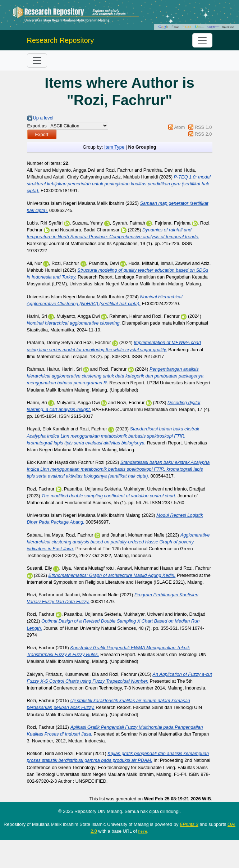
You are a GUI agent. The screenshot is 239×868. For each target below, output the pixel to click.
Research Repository (61, 40)
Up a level (43, 118)
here (143, 831)
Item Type (114, 147)
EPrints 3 (189, 824)
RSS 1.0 (203, 127)
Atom (179, 127)
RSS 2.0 (203, 134)
